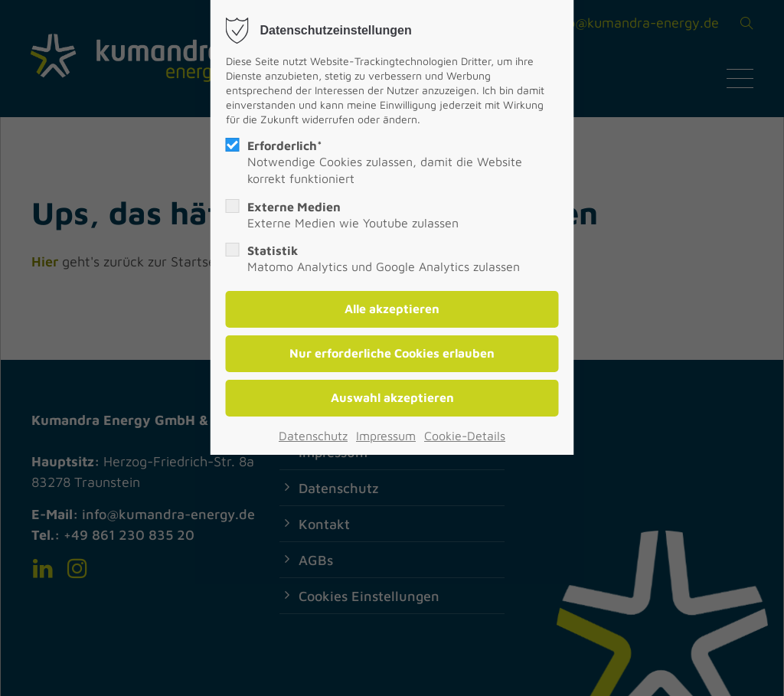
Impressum (386, 436)
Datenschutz (313, 436)
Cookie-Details (465, 436)
